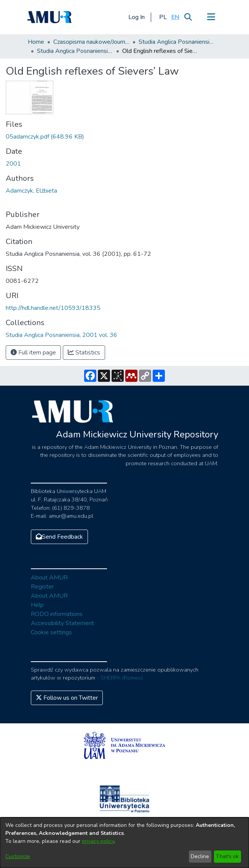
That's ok (227, 856)
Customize (18, 856)
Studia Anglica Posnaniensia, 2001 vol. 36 (75, 51)
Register (42, 587)
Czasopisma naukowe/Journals (91, 42)
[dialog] (124, 843)
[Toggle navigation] (211, 17)
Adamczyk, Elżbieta (31, 191)
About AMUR (49, 578)
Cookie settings (51, 632)
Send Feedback (59, 537)
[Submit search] (188, 17)
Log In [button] (137, 17)
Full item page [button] (33, 353)
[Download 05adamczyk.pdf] (45, 137)
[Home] (49, 17)
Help (37, 605)
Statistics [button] (84, 353)
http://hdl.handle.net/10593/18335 (53, 308)
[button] (163, 17)
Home (36, 42)
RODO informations (57, 614)
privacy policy (98, 841)
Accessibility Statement (62, 623)
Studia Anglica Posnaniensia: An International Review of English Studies (177, 42)
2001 (13, 164)
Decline (200, 856)
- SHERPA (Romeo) (120, 678)
